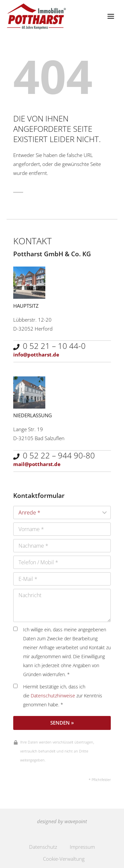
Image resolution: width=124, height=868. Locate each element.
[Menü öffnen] (111, 16)
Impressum (82, 847)
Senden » (62, 723)
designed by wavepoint (62, 821)
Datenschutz (43, 847)
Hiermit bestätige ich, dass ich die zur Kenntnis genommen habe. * (58, 696)
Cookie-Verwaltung (64, 859)
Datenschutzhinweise (53, 696)
